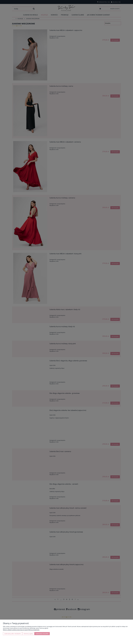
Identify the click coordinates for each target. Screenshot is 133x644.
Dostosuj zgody (28, 634)
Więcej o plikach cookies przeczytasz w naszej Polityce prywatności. (21, 630)
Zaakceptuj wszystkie (42, 634)
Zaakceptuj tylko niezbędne (13, 634)
